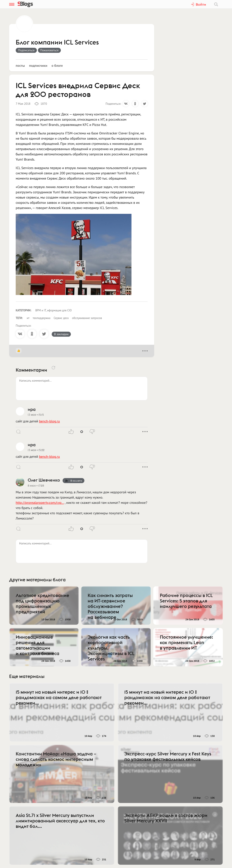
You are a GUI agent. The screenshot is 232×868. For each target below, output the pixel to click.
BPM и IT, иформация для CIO (54, 310)
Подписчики (38, 65)
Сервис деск (61, 318)
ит (28, 318)
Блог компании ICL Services (57, 43)
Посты (20, 65)
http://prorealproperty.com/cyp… (40, 503)
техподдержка (42, 318)
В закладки (61, 334)
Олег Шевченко (44, 480)
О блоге (57, 65)
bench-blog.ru (49, 421)
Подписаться (26, 50)
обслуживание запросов (87, 318)
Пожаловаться (49, 50)
